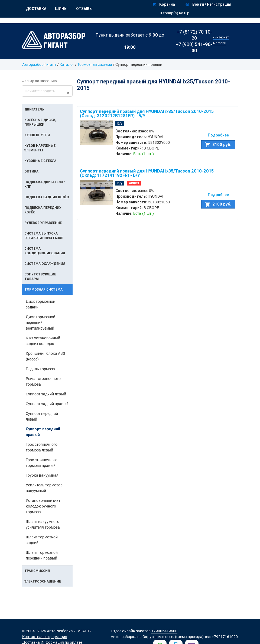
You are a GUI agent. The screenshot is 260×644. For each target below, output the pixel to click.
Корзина (163, 4)
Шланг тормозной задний (42, 540)
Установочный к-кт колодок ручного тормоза (43, 506)
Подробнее (218, 135)
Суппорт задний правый (47, 404)
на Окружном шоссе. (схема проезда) (170, 637)
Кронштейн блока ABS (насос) (45, 356)
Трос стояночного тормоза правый (42, 463)
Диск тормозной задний (40, 304)
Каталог (67, 64)
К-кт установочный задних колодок (43, 341)
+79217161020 (225, 637)
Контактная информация (45, 637)
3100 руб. (218, 145)
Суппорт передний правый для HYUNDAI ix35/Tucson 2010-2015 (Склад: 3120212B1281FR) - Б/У (147, 113)
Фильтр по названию (39, 81)
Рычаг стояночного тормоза (43, 381)
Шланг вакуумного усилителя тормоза (43, 524)
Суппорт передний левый (42, 416)
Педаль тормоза (40, 369)
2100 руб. (218, 204)
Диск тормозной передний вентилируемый (40, 323)
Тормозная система (95, 64)
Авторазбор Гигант (39, 64)
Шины (61, 9)
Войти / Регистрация (208, 4)
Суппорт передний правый (43, 432)
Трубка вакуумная (42, 475)
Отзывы (84, 9)
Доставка (36, 9)
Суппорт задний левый (46, 394)
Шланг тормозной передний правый (42, 555)
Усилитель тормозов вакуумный (44, 488)
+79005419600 (164, 631)
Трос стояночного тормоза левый (42, 447)
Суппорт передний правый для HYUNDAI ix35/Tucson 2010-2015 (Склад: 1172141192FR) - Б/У (147, 173)
